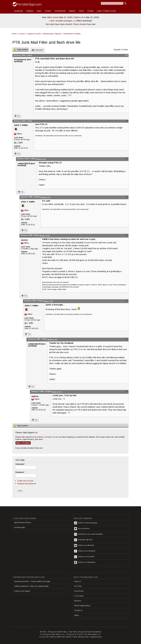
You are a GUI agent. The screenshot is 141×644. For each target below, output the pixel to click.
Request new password (27, 484)
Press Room (79, 591)
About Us (78, 581)
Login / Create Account (106, 11)
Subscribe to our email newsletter (89, 534)
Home (14, 34)
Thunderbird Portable (72, 34)
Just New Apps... (20, 527)
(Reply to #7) (57, 392)
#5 (127, 235)
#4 (127, 197)
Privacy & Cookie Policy (57, 632)
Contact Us (78, 610)
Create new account (25, 481)
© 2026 (43, 632)
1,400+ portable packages (61, 21)
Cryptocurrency (96, 637)
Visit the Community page (86, 523)
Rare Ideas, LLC (58, 634)
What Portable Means (82, 606)
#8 (127, 391)
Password (20, 472)
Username (20, 464)
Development (60, 11)
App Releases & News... (23, 523)
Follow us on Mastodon (85, 562)
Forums (48, 11)
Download (18, 11)
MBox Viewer (53, 17)
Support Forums (34, 34)
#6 (127, 301)
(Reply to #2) (41, 159)
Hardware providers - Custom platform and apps (32, 581)
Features (30, 11)
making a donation (45, 437)
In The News (79, 596)
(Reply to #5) (48, 301)
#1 (127, 55)
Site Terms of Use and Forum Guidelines (85, 632)
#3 (127, 159)
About (81, 11)
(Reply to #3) (45, 197)
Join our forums (82, 529)
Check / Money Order (81, 637)
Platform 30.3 (79, 17)
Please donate (80, 24)
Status (77, 615)
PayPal (69, 637)
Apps (39, 11)
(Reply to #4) (44, 236)
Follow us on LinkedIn (84, 557)
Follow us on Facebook (85, 551)
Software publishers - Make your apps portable (31, 586)
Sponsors (78, 601)
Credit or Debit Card (57, 637)
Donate (90, 11)
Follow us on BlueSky (84, 545)
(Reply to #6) (52, 340)
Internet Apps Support (52, 34)
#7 (127, 339)
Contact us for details (22, 591)
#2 (127, 121)
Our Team (78, 586)
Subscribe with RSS (83, 540)
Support (72, 11)
